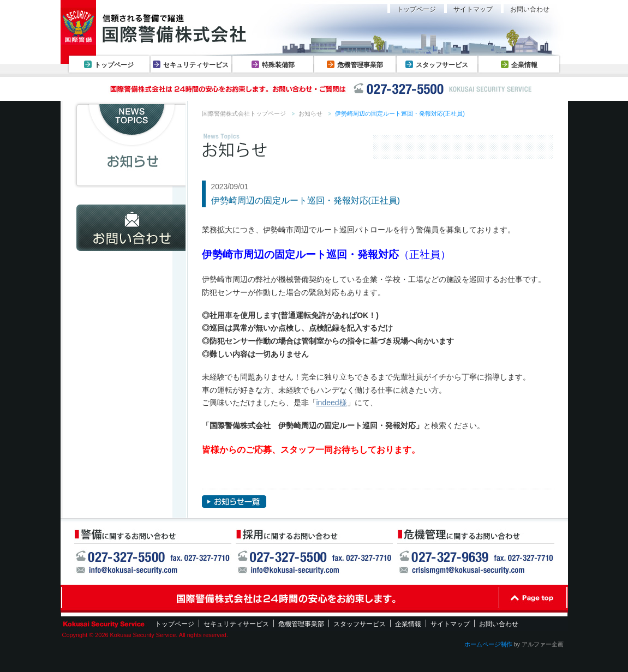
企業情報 (524, 65)
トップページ (114, 65)
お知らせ (310, 114)
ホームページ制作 (488, 644)
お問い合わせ (530, 9)
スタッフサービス (442, 65)
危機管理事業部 (360, 65)
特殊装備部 (278, 65)
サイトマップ (473, 9)
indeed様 (332, 403)
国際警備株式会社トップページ (244, 114)
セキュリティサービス (196, 65)
